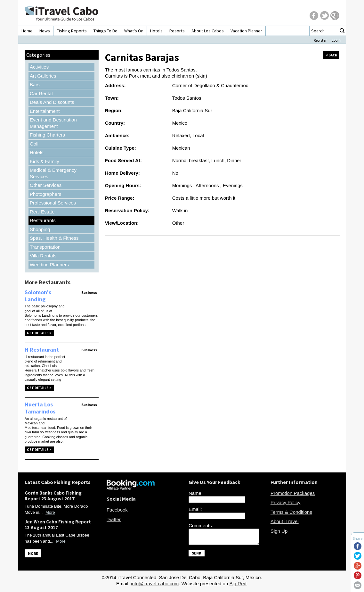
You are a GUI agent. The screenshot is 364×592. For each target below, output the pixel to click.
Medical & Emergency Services (53, 173)
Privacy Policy (285, 502)
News (45, 31)
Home (27, 31)
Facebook (117, 510)
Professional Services (53, 203)
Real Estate (42, 212)
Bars (35, 84)
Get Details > (39, 333)
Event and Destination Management (53, 123)
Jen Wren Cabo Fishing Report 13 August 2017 (58, 525)
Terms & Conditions (291, 512)
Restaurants (43, 220)
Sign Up (279, 531)
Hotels (156, 31)
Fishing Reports (72, 31)
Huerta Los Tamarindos (40, 408)
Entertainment (45, 111)
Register (320, 40)
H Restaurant (42, 350)
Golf (34, 144)
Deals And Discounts (52, 102)
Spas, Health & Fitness (54, 238)
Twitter (114, 519)
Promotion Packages (293, 493)
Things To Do (105, 31)
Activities (39, 67)
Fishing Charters (47, 135)
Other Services (46, 185)
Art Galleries (43, 76)
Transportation (45, 247)
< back (331, 55)
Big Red (238, 585)
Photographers (45, 194)
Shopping (40, 229)
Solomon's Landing (38, 296)
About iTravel (285, 521)
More (50, 512)
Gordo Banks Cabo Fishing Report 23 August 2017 (53, 496)
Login (336, 40)
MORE (33, 553)
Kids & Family (44, 161)
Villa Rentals (43, 256)
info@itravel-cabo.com (155, 585)
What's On (134, 31)
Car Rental (41, 93)
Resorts (177, 31)
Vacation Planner (246, 31)
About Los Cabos (208, 31)
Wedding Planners (49, 265)
